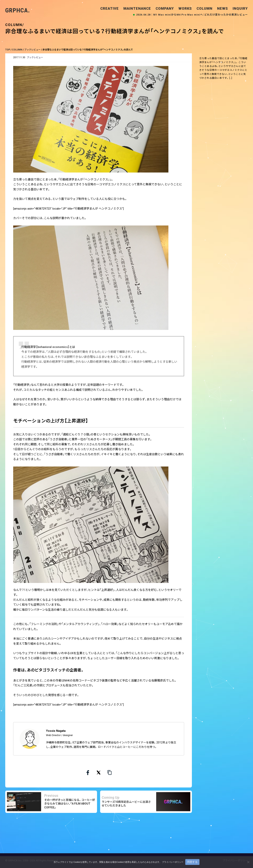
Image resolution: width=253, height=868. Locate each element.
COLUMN (204, 8)
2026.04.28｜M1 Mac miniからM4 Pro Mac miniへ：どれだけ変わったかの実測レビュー (192, 15)
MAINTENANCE (137, 8)
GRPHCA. (18, 10)
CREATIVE (110, 8)
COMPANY (165, 8)
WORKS (185, 8)
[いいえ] (248, 862)
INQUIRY (240, 8)
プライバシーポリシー (173, 862)
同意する (192, 862)
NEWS (223, 8)
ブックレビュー (35, 57)
